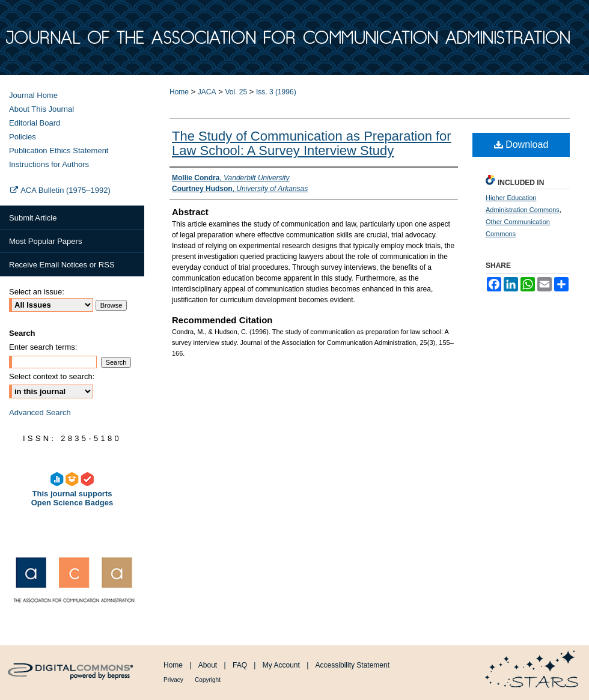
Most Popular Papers (45, 241)
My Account (281, 665)
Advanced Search (40, 412)
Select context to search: (52, 376)
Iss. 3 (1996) (276, 92)
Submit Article (33, 218)
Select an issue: (37, 292)
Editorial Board (35, 123)
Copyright (208, 680)
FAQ (240, 665)
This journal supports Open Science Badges (72, 484)
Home (179, 92)
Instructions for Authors (49, 164)
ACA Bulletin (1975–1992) (60, 190)
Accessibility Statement (352, 665)
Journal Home (33, 95)
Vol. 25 (236, 92)
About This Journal (41, 109)
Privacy (173, 680)
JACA (207, 92)
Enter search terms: (43, 347)
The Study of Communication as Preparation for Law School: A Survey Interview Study (312, 143)
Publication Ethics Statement (59, 151)
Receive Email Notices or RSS (62, 265)
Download (521, 145)
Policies (23, 137)
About (208, 665)
